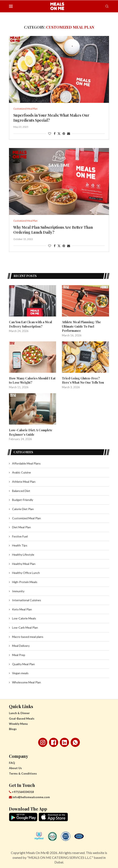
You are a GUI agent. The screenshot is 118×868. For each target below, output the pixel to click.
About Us (15, 767)
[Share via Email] (69, 134)
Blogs (13, 728)
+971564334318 (21, 791)
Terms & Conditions (23, 773)
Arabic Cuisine (21, 472)
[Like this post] (50, 134)
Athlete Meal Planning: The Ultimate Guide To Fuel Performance (80, 327)
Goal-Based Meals (22, 718)
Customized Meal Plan (26, 517)
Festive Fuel (20, 535)
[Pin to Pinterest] (64, 134)
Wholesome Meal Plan (26, 681)
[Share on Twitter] (59, 134)
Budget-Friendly (23, 499)
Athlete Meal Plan (24, 481)
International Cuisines (27, 599)
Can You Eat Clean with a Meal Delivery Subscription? (29, 325)
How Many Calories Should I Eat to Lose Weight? (31, 380)
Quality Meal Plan (23, 663)
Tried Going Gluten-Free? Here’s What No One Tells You (85, 380)
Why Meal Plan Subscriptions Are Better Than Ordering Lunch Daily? (53, 230)
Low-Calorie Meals (24, 618)
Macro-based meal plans (28, 636)
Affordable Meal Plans (26, 463)
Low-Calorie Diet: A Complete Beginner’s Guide (30, 432)
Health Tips (20, 545)
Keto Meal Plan (22, 608)
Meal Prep (19, 654)
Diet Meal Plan (21, 527)
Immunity (18, 590)
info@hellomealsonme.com (29, 796)
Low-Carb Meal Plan (25, 627)
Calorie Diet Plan (23, 508)
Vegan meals (20, 672)
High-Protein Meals (25, 581)
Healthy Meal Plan (24, 563)
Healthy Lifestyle (23, 554)
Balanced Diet (21, 490)
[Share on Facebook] (55, 134)
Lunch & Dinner (19, 712)
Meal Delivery (21, 645)
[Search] (107, 6)
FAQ (12, 762)
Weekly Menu (18, 723)
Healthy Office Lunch (26, 572)
